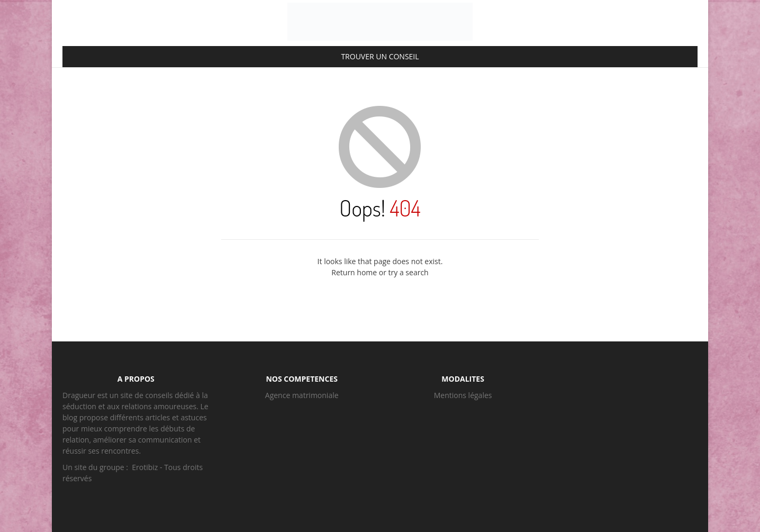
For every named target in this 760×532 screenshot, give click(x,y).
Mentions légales (463, 395)
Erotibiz (145, 467)
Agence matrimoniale (302, 395)
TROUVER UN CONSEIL (380, 56)
